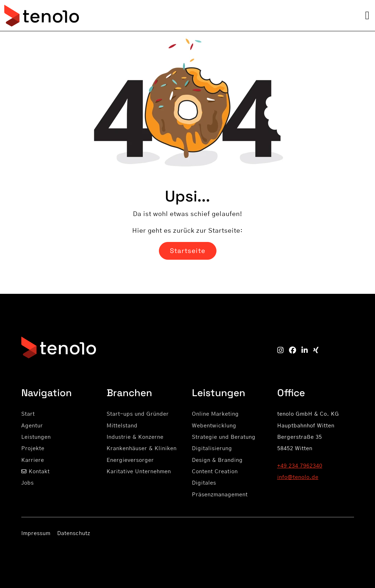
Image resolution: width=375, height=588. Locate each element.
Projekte (33, 449)
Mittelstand (122, 426)
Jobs (28, 483)
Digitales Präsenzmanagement (220, 489)
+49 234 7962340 (300, 466)
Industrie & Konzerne (135, 437)
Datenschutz (74, 533)
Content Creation (215, 472)
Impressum (36, 533)
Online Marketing (215, 414)
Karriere (33, 460)
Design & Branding (217, 460)
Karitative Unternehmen (139, 472)
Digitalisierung (212, 449)
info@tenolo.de (298, 477)
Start (28, 414)
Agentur (32, 426)
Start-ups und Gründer (138, 414)
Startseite (188, 251)
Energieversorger (130, 460)
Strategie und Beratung (224, 437)
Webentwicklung (214, 426)
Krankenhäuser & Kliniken (142, 449)
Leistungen (36, 437)
